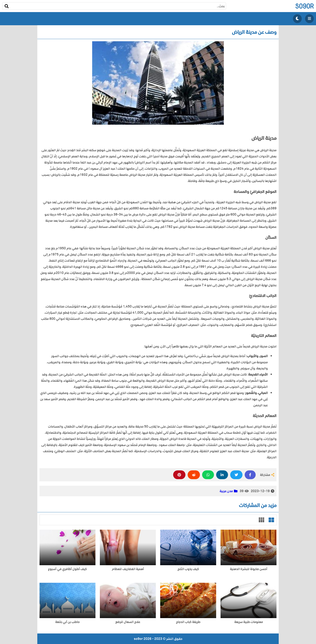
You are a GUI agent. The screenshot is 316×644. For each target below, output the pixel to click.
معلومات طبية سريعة (249, 622)
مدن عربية (226, 491)
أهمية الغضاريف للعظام (128, 569)
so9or (304, 6)
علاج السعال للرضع (128, 622)
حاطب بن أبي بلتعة (67, 622)
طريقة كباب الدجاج (188, 622)
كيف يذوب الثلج (188, 569)
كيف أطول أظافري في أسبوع (67, 569)
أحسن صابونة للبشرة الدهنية (249, 569)
